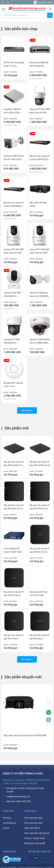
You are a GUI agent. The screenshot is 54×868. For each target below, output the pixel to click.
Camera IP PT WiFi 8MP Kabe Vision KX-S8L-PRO (40, 111)
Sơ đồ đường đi (9, 823)
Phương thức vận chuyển (35, 843)
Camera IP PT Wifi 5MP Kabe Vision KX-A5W (40, 251)
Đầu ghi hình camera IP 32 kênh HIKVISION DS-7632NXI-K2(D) (40, 158)
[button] (4, 703)
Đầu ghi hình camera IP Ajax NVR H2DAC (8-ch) (40, 464)
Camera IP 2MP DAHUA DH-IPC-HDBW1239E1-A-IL (40, 341)
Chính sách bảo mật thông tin (37, 833)
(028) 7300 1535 (8, 2)
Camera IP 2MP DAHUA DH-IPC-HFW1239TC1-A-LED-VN (14, 158)
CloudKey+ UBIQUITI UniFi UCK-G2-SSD (12, 111)
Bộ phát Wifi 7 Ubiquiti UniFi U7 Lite (13, 385)
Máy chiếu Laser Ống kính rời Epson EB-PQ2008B (25, 735)
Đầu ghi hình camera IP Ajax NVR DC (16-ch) (40, 550)
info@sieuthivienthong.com (3, 2)
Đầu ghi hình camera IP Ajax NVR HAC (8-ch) (40, 507)
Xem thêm (27, 410)
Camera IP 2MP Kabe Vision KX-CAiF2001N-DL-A (39, 295)
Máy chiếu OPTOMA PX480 (38, 204)
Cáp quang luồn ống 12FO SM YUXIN (38, 594)
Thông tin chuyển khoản (35, 838)
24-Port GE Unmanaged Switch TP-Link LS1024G (14, 65)
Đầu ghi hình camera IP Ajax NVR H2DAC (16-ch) (14, 464)
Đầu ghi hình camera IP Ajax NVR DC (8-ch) (14, 594)
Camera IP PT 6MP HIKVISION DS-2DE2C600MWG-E (12, 341)
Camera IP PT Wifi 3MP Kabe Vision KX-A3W (14, 251)
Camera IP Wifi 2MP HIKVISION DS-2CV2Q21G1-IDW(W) (13, 295)
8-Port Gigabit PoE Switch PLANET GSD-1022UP (13, 551)
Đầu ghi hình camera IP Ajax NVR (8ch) (40, 637)
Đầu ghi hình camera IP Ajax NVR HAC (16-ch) (14, 507)
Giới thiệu (7, 818)
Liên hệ (6, 828)
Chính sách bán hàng (33, 818)
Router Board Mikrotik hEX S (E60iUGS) (39, 64)
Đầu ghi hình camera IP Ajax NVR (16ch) (14, 637)
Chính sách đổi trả (32, 828)
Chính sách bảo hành (33, 823)
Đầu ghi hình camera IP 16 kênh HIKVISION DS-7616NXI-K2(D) (14, 205)
